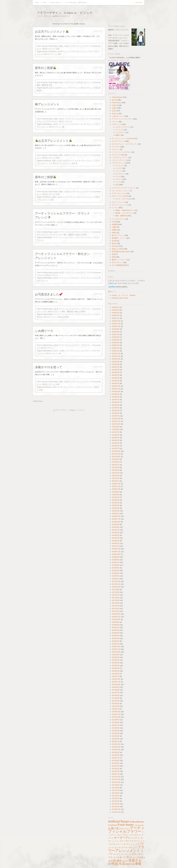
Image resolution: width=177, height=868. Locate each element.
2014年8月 (116, 690)
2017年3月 (116, 606)
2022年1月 (116, 448)
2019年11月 (116, 519)
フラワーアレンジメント (85, 197)
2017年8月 (116, 592)
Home (37, 3)
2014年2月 (116, 706)
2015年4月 (116, 668)
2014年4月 (116, 701)
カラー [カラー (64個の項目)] (122, 841)
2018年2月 (116, 576)
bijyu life (45, 88)
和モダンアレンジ (49, 49)
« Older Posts (37, 401)
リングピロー (120, 132)
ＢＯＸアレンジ (117, 262)
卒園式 (114, 230)
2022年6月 (116, 435)
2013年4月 (116, 733)
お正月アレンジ (63, 51)
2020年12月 (116, 484)
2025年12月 (116, 321)
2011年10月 (116, 782)
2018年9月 (116, 557)
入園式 (114, 227)
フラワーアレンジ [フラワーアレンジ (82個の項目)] (129, 848)
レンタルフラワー (118, 219)
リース (118, 182)
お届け (61, 46)
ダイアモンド (120, 174)
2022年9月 (116, 427)
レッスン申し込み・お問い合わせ (76, 3)
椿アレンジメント (47, 104)
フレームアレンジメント (121, 191)
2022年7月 (116, 432)
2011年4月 (116, 798)
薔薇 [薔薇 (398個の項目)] (138, 864)
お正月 (67, 46)
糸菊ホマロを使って (49, 367)
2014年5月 (116, 698)
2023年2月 (116, 413)
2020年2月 (116, 511)
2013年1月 (116, 741)
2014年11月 (116, 682)
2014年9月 (116, 687)
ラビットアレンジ (118, 202)
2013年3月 (116, 736)
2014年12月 (116, 679)
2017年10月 (116, 587)
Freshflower (53, 51)
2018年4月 (116, 570)
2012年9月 (116, 752)
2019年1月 (116, 546)
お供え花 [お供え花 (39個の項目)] (137, 825)
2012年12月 (116, 744)
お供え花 (115, 105)
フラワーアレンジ (71, 82)
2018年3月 (116, 573)
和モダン (40, 317)
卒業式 (114, 233)
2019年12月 (116, 516)
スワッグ (119, 171)
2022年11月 (116, 421)
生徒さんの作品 (81, 235)
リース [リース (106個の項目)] (116, 857)
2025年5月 (116, 340)
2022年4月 (116, 440)
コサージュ (116, 149)
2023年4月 (116, 408)
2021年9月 (116, 459)
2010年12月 (116, 809)
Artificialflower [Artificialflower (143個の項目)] (137, 822)
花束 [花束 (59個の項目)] (133, 864)
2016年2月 (116, 641)
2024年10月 (116, 359)
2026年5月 (116, 307)
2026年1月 (116, 318)
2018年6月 (116, 565)
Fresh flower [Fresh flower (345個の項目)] (126, 825)
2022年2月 (116, 446)
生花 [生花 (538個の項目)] (122, 864)
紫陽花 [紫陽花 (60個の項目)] (128, 864)
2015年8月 (116, 657)
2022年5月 (116, 438)
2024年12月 (116, 353)
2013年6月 (116, 728)
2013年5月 (116, 731)
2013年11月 (116, 714)
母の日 (114, 243)
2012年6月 (116, 760)
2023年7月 (116, 400)
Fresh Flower (53, 46)
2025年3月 (116, 345)
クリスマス (85, 232)
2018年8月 (116, 560)
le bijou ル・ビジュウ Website (124, 295)
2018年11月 (116, 552)
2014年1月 (116, 709)
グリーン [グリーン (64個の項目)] (119, 844)
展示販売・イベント (119, 238)
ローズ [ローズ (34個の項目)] (135, 858)
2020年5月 (116, 503)
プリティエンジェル (119, 193)
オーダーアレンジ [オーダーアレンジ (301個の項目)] (125, 838)
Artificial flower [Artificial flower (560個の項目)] (119, 821)
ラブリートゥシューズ (120, 205)
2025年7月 (116, 334)
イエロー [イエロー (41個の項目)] (119, 835)
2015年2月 (116, 674)
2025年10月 (116, 326)
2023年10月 (116, 391)
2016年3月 (116, 638)
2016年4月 (116, 636)
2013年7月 (116, 725)
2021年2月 (116, 478)
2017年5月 (116, 600)
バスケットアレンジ (119, 160)
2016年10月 (116, 619)
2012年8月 (116, 755)
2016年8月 (116, 625)
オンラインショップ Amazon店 (123, 138)
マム (51, 163)
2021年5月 (116, 470)
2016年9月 (116, 622)
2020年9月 (116, 492)
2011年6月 (116, 793)
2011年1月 (116, 807)
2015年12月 (116, 647)
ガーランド (120, 166)
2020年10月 (116, 489)
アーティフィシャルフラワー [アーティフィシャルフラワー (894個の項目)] (126, 830)
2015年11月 (116, 649)
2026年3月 (116, 313)
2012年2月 (116, 771)
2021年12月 (116, 451)
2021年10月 (116, 457)
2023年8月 (116, 397)
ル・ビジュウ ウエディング (119, 60)
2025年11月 (116, 324)
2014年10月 (116, 684)
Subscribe (139, 3)
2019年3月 (116, 541)
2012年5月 (116, 763)
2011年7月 (116, 790)
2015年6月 (116, 663)
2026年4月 (116, 310)
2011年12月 (116, 777)
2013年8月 (116, 722)
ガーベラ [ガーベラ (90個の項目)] (129, 841)
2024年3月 (116, 378)
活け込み (115, 246)
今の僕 (114, 222)
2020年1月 (116, 514)
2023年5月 (116, 405)
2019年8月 (116, 527)
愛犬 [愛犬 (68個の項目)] (115, 861)
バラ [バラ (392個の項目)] (141, 844)
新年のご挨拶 (46, 68)
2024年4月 (116, 375)
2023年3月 (116, 410)
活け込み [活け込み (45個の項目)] (125, 861)
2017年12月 (116, 581)
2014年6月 (116, 695)
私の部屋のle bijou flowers (121, 252)
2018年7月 (116, 562)
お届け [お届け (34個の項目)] (142, 825)
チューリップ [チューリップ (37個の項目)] (133, 844)
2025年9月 (116, 329)
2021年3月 (116, 476)
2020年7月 (116, 497)
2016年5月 (116, 633)
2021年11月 (116, 454)
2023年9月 (116, 394)
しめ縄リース (44, 331)
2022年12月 (116, 419)
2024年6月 (116, 370)
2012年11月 (116, 747)
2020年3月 (116, 508)
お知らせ (115, 114)
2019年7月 (116, 530)
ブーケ (118, 177)
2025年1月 (116, 351)
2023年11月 (116, 389)
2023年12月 (116, 386)
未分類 (114, 241)
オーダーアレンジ (76, 46)
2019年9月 (116, 524)
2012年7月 (116, 758)
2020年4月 (116, 505)
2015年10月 (116, 652)
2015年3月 (116, 671)
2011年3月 (116, 801)
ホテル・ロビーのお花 (120, 196)
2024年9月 (116, 362)
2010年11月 (116, 812)
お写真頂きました (49, 294)
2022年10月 (116, 424)
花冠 (113, 254)
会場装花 (115, 224)
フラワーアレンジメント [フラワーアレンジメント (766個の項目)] (126, 849)
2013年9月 (116, 720)
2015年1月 (116, 676)
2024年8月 (116, 364)
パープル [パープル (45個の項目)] (111, 848)
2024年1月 (116, 383)
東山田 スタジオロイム (124, 213)
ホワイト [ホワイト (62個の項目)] (117, 854)
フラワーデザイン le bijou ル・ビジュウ (65, 13)
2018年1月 (116, 579)
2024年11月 (116, 356)
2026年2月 (116, 315)
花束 (113, 257)
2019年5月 (116, 535)
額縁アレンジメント (119, 260)
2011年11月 (116, 779)
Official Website (56, 3)
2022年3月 (116, 443)
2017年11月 (116, 584)
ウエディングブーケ (123, 127)
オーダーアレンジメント (78, 51)
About (45, 3)
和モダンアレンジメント (62, 163)
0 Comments (96, 46)
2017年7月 (116, 595)
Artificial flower (48, 119)
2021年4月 (116, 473)
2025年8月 (116, 332)
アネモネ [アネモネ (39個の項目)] (127, 829)
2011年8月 (116, 788)
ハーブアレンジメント (120, 157)
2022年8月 (116, 429)
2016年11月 (116, 617)
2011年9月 (116, 785)
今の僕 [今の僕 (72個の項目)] (140, 857)
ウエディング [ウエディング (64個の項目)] (127, 835)
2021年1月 (116, 481)
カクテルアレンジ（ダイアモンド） (125, 144)
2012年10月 (116, 750)
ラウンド (52, 235)
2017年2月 (116, 609)
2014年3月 (116, 703)
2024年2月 (116, 381)
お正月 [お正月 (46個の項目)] (121, 829)
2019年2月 (116, 543)
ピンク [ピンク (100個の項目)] (118, 848)
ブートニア (120, 130)
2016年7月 (116, 627)
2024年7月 (116, 367)
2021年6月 (116, 467)
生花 (58, 49)
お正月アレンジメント (52, 32)
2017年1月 (116, 611)
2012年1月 (116, 774)
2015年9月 (116, 655)
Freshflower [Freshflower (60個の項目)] (113, 825)
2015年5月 (116, 666)
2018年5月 (116, 568)
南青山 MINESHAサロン (125, 210)
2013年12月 (116, 712)
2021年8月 (116, 462)
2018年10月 (116, 554)
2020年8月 (116, 495)
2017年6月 (116, 598)
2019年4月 (116, 538)
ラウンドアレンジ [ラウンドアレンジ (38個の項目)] (126, 854)
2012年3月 (116, 769)
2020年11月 (116, 486)
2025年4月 (116, 343)
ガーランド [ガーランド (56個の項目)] (138, 841)
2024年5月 (116, 372)
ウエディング (117, 124)
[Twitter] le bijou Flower (120, 298)
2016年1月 (116, 644)
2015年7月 (116, 660)
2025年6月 (116, 337)
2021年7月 (116, 465)
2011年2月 (116, 804)
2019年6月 (116, 533)
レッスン (59, 235)
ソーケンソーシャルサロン (121, 152)
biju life (45, 46)
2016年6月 (116, 630)
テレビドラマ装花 (118, 155)
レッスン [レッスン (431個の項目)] (126, 857)
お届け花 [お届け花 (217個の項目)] (113, 828)
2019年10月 (116, 522)
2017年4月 (116, 603)
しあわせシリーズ (118, 116)
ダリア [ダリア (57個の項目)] (126, 844)
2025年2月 (116, 348)
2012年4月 (116, 766)
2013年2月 (116, 739)
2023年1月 (116, 416)
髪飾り (118, 135)
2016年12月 (116, 614)
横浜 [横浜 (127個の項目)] (119, 861)
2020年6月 (116, 500)
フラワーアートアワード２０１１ (124, 188)
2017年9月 (116, 590)
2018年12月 (116, 549)
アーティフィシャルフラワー (75, 119)
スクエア (119, 168)
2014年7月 (116, 693)
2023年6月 (116, 402)
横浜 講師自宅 (42, 85)
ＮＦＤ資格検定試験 (119, 265)
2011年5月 (116, 796)
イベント (115, 122)
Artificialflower (47, 124)
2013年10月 (116, 717)
